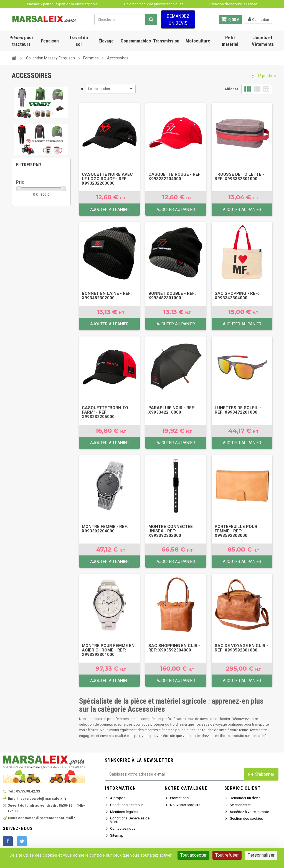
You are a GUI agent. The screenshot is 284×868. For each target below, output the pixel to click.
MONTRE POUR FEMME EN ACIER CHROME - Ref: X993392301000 (108, 650)
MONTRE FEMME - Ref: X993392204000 (105, 529)
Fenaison (50, 41)
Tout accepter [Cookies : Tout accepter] (193, 855)
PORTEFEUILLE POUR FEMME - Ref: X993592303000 (236, 531)
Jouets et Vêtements (263, 41)
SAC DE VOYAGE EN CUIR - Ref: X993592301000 (241, 648)
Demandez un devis (178, 19)
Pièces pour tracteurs (21, 41)
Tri (81, 89)
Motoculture (198, 41)
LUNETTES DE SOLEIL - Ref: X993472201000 (238, 410)
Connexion (258, 19)
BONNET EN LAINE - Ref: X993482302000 (107, 296)
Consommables (136, 41)
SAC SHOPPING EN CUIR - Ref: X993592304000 (174, 648)
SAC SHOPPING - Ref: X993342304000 (237, 296)
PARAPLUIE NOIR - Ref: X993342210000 (172, 410)
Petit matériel (230, 41)
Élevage (106, 41)
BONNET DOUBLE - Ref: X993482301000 (172, 296)
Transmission (166, 41)
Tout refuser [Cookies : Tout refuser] (227, 855)
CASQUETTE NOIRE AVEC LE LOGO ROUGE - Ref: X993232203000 (107, 179)
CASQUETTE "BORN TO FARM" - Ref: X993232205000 (105, 412)
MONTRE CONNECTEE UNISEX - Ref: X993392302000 (171, 531)
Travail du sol (78, 41)
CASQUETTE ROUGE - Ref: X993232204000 (175, 177)
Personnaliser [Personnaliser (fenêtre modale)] (261, 855)
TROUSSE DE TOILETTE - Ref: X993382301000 (239, 177)
